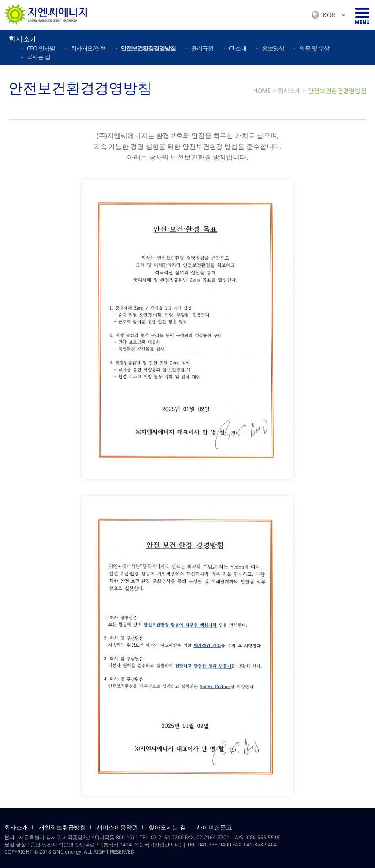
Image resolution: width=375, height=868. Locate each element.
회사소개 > (292, 90)
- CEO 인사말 (38, 48)
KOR (328, 15)
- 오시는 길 (36, 57)
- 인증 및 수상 (312, 48)
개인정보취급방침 (62, 827)
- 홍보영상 (270, 48)
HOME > (264, 90)
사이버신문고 (214, 827)
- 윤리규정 (200, 48)
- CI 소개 (235, 48)
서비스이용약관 (117, 827)
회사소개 (16, 827)
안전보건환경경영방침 (337, 90)
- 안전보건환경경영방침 (146, 48)
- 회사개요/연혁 (85, 48)
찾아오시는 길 (167, 827)
